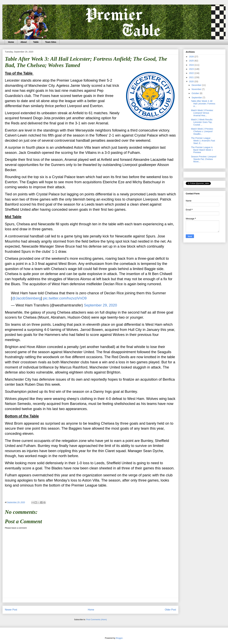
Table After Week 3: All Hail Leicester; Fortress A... (203, 104)
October (196, 93)
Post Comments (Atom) (96, 619)
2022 (192, 73)
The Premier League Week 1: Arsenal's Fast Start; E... (203, 141)
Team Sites (51, 42)
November (197, 89)
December (197, 85)
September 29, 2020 (100, 305)
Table (36, 42)
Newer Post (11, 610)
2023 (192, 69)
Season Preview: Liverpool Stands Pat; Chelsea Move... (204, 159)
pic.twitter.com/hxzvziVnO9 (65, 298)
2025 (192, 61)
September (197, 98)
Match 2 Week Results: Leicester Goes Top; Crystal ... (202, 122)
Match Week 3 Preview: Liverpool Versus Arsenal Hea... (202, 113)
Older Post (170, 610)
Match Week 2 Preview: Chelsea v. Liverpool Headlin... (202, 131)
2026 (192, 57)
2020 (192, 81)
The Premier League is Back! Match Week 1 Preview (202, 150)
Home (11, 42)
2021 (192, 77)
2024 (192, 65)
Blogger (119, 638)
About (24, 42)
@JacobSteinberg (27, 298)
